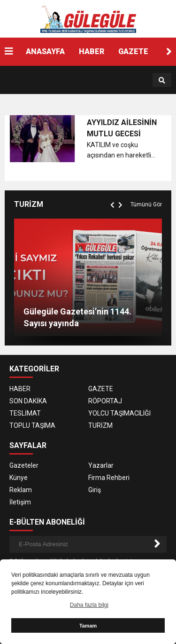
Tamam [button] (88, 626)
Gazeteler (24, 465)
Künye (19, 478)
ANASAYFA (45, 51)
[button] (169, 52)
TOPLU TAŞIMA (32, 425)
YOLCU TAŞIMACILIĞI (119, 413)
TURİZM (100, 425)
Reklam (21, 490)
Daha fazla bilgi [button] (89, 605)
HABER (92, 51)
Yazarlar (101, 465)
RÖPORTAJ (105, 401)
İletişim (20, 502)
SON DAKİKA (28, 401)
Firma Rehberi (109, 478)
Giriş (95, 490)
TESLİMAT (25, 413)
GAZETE (133, 51)
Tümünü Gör (146, 204)
